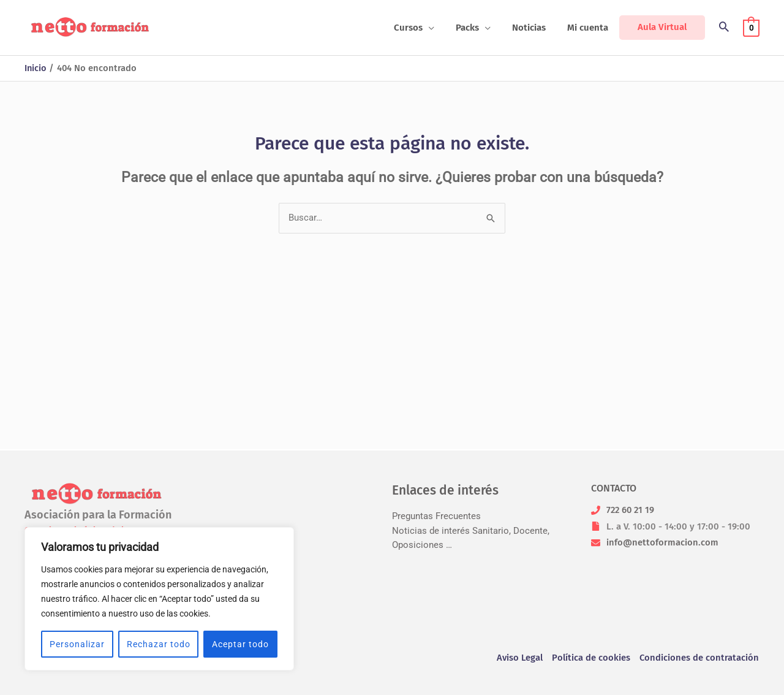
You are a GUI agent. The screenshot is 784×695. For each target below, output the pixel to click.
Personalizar (77, 644)
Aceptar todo (240, 644)
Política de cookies (591, 658)
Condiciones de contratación (699, 658)
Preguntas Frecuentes (436, 517)
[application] (439, 28)
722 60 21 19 (631, 510)
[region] (159, 599)
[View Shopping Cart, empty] (751, 28)
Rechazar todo (159, 644)
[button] (724, 28)
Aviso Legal (519, 658)
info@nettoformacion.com (662, 542)
